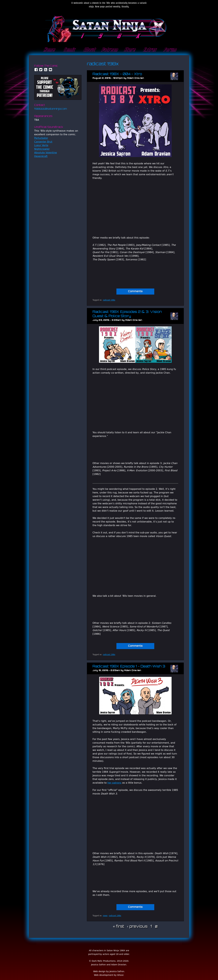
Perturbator (41, 138)
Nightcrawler (42, 149)
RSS (46, 70)
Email (51, 70)
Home (49, 50)
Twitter (41, 70)
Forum (169, 50)
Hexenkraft (41, 156)
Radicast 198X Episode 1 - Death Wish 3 (129, 667)
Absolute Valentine (46, 153)
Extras (149, 50)
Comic (69, 50)
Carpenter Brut (43, 142)
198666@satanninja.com (51, 109)
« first (118, 927)
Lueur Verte (41, 145)
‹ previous (137, 927)
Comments (135, 292)
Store (129, 50)
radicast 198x (109, 300)
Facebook (36, 70)
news (105, 916)
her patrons (114, 783)
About (89, 50)
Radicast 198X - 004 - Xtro (117, 74)
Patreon (109, 50)
